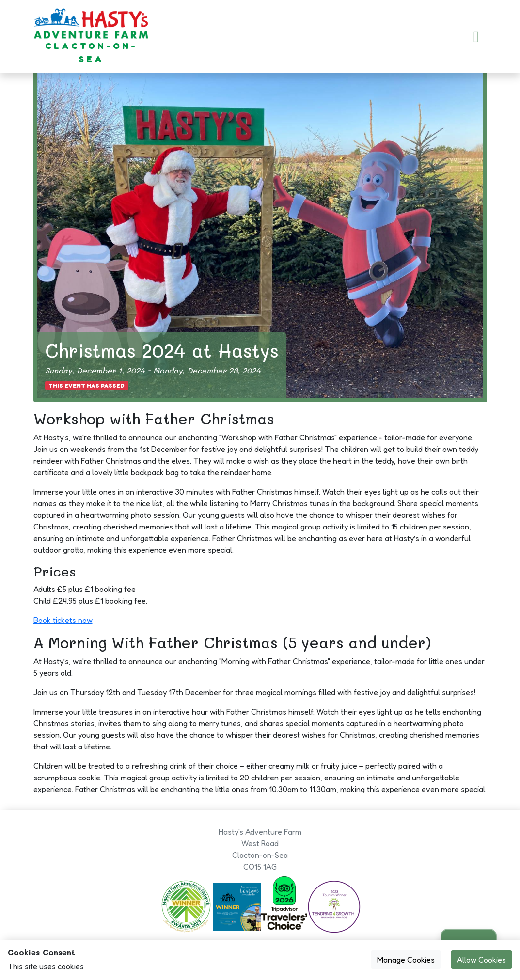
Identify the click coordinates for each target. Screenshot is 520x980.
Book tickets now (63, 620)
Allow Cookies (481, 960)
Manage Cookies (406, 960)
